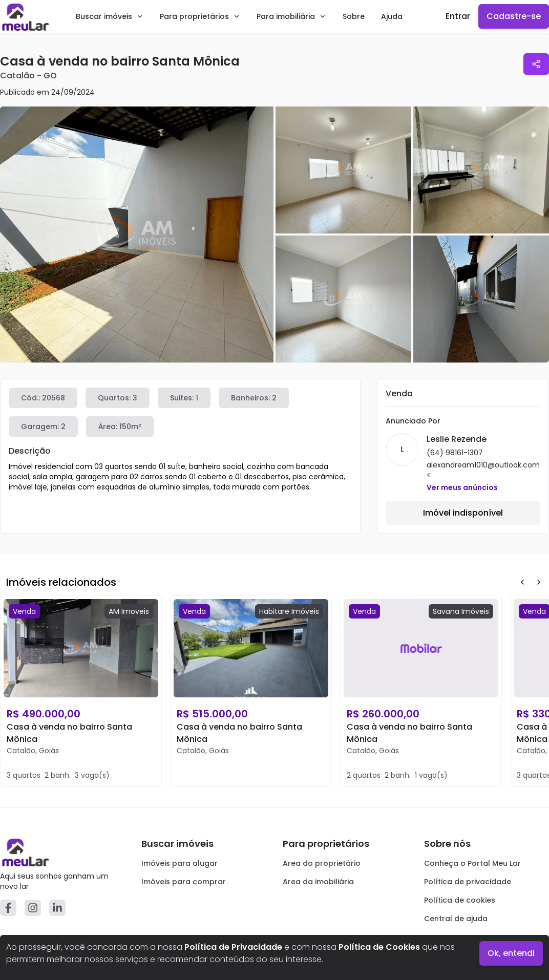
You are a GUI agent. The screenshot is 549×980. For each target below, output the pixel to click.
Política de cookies (460, 900)
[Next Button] (539, 582)
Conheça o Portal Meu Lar (472, 863)
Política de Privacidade (233, 947)
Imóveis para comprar (184, 882)
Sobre (354, 16)
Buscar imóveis (110, 16)
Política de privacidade (468, 882)
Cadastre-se (514, 16)
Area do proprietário (322, 863)
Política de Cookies (379, 947)
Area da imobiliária (318, 882)
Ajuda (392, 16)
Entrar (458, 16)
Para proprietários (200, 16)
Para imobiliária (291, 16)
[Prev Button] (522, 582)
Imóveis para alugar (180, 863)
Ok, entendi (511, 953)
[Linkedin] (57, 908)
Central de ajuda (456, 919)
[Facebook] (8, 908)
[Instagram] (33, 908)
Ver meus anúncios (462, 487)
